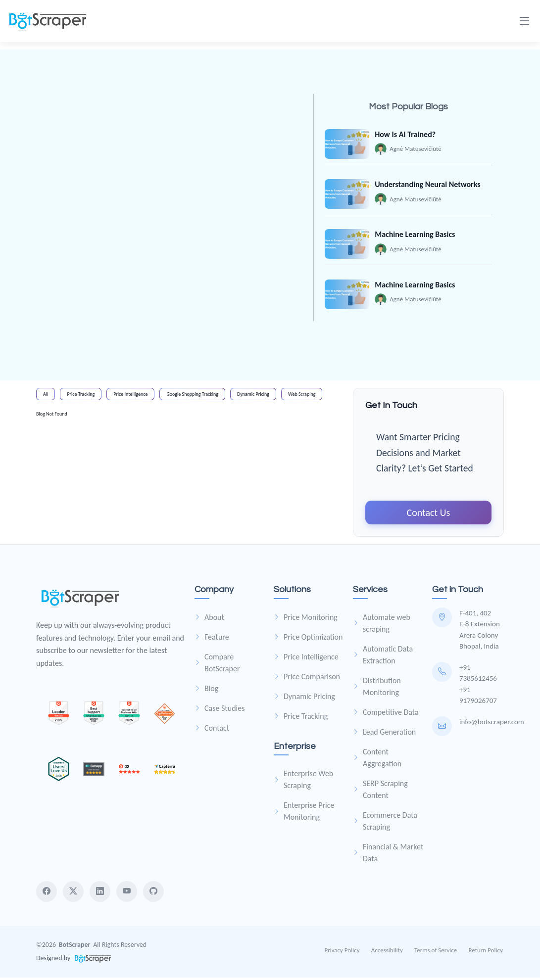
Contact (212, 730)
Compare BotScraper (217, 665)
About (209, 620)
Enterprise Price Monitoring (304, 814)
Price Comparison (307, 679)
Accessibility (388, 953)
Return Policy (487, 953)
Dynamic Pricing (253, 397)
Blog (206, 691)
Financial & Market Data (388, 855)
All (46, 397)
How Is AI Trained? (406, 134)
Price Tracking (81, 397)
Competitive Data (386, 715)
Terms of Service (437, 953)
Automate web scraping (382, 626)
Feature (212, 639)
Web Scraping (302, 397)
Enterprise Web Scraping (303, 782)
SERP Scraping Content (380, 792)
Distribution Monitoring (377, 689)
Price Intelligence (130, 397)
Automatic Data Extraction (383, 657)
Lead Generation (384, 734)
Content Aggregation (377, 760)
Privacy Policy (343, 953)
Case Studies (220, 711)
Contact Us (429, 515)
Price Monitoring (306, 620)
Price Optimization (308, 639)
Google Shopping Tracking (192, 397)
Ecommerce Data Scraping (385, 823)
